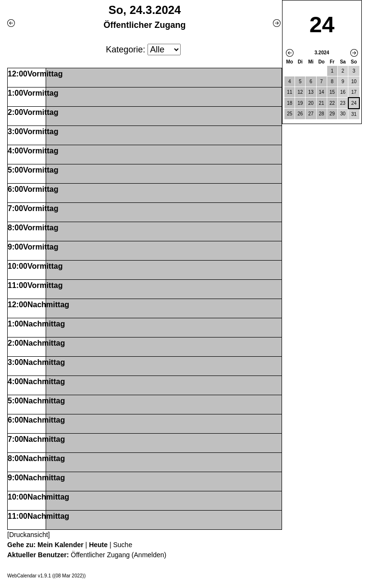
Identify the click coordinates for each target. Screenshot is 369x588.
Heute (98, 545)
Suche (123, 545)
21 (322, 103)
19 (300, 103)
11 (289, 92)
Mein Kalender (61, 545)
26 (300, 114)
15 (332, 92)
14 (322, 92)
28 (322, 114)
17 (354, 92)
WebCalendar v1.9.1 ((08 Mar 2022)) (46, 576)
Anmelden (149, 555)
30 (343, 114)
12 (300, 92)
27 (311, 114)
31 (354, 114)
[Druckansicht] (29, 535)
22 (332, 103)
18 (289, 103)
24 (354, 103)
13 (311, 92)
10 (354, 81)
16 (343, 92)
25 (289, 114)
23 (343, 103)
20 (311, 103)
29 (332, 114)
